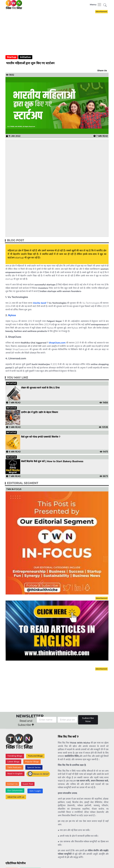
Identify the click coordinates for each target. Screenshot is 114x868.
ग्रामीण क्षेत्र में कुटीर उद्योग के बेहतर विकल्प (40, 412)
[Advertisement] (28, 188)
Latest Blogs (13, 762)
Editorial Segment (23, 483)
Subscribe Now (88, 720)
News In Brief (38, 774)
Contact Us (12, 784)
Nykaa (12, 315)
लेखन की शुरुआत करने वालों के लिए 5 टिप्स (40, 388)
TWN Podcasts (15, 767)
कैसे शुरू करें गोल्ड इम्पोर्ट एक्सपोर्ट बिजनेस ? (41, 437)
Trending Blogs (15, 756)
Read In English (15, 774)
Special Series (34, 767)
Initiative (25, 57)
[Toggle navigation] (96, 5)
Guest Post (28, 784)
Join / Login (35, 791)
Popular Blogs (32, 762)
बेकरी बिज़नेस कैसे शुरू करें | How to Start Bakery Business (52, 461)
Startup (12, 57)
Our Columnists (15, 790)
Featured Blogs (35, 756)
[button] (105, 5)
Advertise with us (16, 797)
